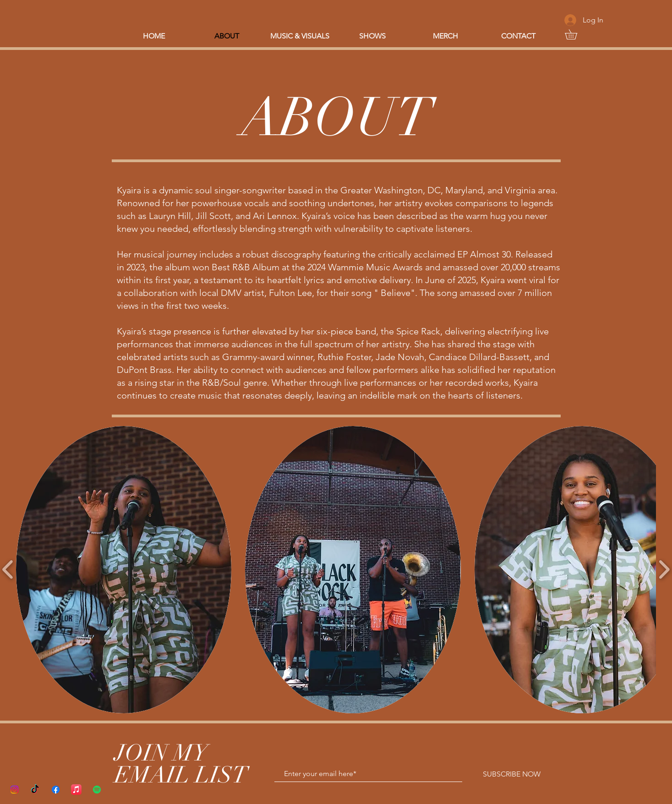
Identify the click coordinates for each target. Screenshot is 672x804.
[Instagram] (14, 790)
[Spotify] (97, 790)
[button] (576, 34)
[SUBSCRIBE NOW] (512, 774)
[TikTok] (35, 790)
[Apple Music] (76, 790)
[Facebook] (56, 790)
